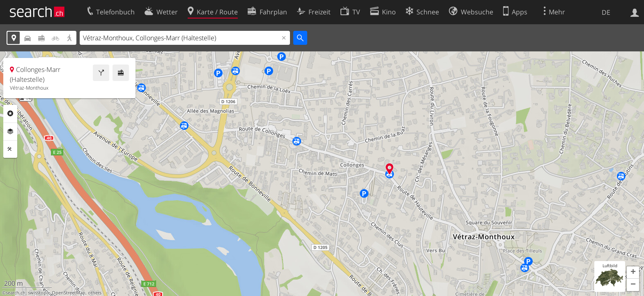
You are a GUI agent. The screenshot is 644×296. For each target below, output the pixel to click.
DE (606, 12)
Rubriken (10, 113)
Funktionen (10, 149)
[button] (633, 273)
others (95, 293)
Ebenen (10, 132)
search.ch (16, 293)
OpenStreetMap (69, 293)
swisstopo (39, 293)
